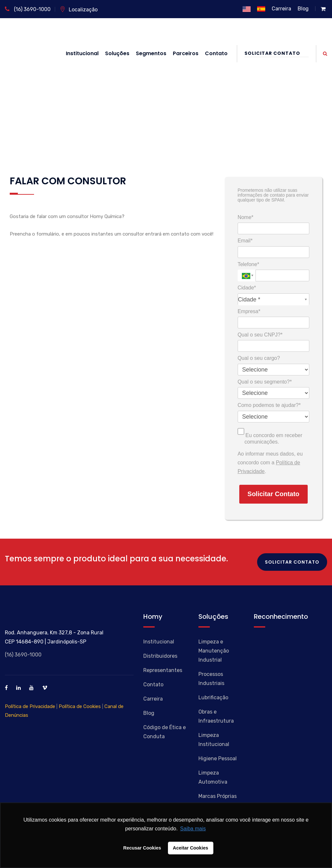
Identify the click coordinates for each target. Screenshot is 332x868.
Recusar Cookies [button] (142, 848)
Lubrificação (213, 697)
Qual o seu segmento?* (265, 382)
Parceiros (186, 53)
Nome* (246, 217)
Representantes (163, 670)
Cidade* (247, 288)
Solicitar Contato (277, 53)
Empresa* (249, 311)
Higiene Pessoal (218, 758)
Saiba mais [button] (193, 829)
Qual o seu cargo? (259, 358)
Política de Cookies (80, 706)
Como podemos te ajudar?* (269, 405)
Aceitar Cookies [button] (190, 848)
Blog (303, 9)
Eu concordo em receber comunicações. (270, 435)
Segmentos (151, 53)
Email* (245, 241)
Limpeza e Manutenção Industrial (214, 651)
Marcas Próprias (218, 796)
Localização (79, 10)
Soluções (117, 53)
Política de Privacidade (30, 706)
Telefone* (249, 264)
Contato (216, 53)
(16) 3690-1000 (28, 9)
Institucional (82, 53)
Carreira (281, 9)
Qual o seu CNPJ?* (260, 335)
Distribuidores (160, 656)
